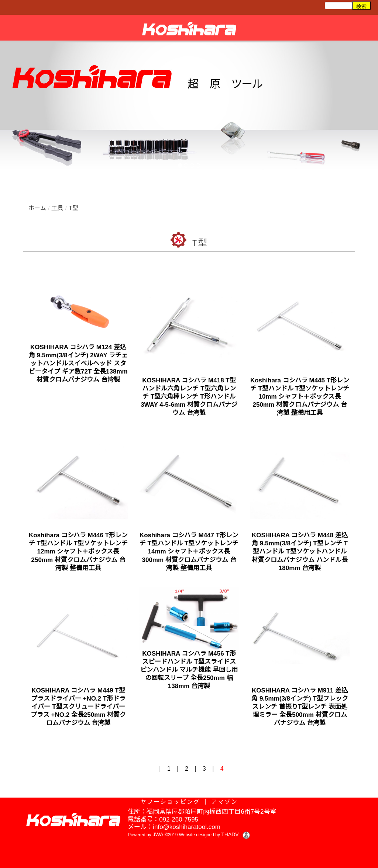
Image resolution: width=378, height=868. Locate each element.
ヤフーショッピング (170, 802)
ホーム (37, 208)
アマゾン (224, 802)
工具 (57, 208)
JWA (157, 834)
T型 (73, 208)
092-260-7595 (179, 820)
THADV (230, 834)
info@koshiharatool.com (187, 827)
